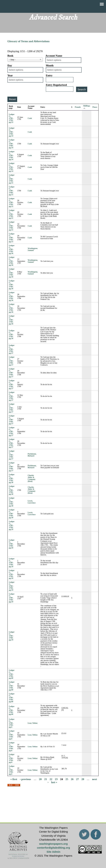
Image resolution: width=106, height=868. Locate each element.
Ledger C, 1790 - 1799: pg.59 (12, 525)
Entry (49, 75)
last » (54, 782)
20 (40, 779)
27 (77, 779)
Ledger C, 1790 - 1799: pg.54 (12, 132)
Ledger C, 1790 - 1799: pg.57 (12, 349)
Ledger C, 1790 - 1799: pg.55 (12, 179)
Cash (30, 118)
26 (72, 779)
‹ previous (25, 779)
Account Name (54, 56)
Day (10, 65)
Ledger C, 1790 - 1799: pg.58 (12, 478)
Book (10, 56)
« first (14, 779)
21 (46, 779)
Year (10, 75)
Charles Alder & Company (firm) (32, 478)
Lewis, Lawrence (32, 502)
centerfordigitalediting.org (54, 848)
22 (51, 779)
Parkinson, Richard (32, 455)
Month (50, 65)
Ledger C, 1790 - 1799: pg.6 (12, 723)
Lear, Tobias (33, 723)
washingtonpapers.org (54, 844)
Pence (95, 107)
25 (67, 779)
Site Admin (53, 852)
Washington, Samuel (33, 249)
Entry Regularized (56, 85)
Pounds (78, 107)
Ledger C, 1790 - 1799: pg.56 (12, 249)
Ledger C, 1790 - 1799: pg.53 (12, 118)
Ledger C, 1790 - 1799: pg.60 (12, 674)
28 (83, 779)
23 (56, 779)
